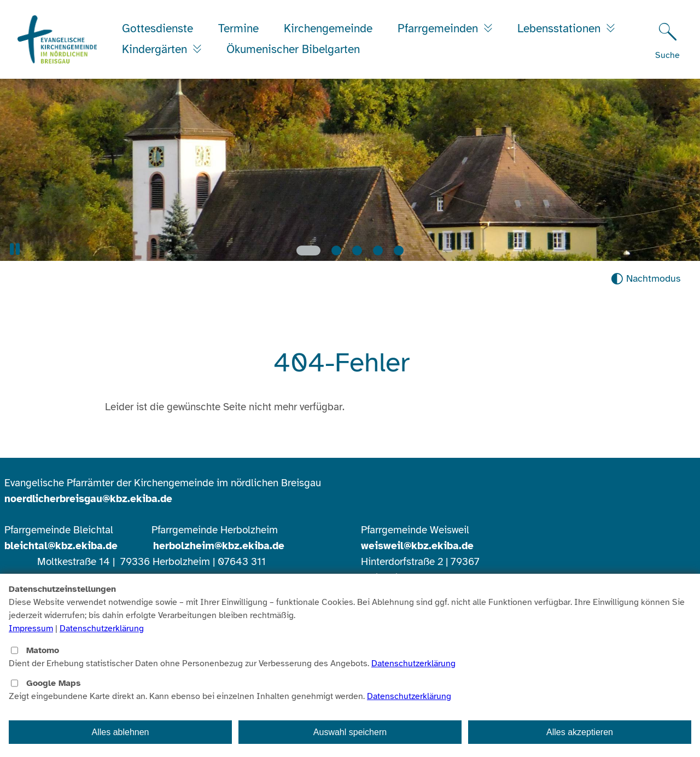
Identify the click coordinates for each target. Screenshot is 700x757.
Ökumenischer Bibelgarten (293, 49)
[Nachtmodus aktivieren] (646, 279)
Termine (238, 28)
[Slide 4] (378, 251)
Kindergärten (156, 49)
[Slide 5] (399, 251)
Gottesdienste (157, 28)
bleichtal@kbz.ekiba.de (61, 546)
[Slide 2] (336, 251)
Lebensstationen (561, 28)
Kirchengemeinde (328, 28)
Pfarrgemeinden (439, 28)
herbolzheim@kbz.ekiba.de (219, 546)
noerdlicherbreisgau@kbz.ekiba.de (88, 499)
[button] (15, 249)
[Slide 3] (357, 251)
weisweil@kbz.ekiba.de (417, 546)
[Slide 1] (308, 251)
